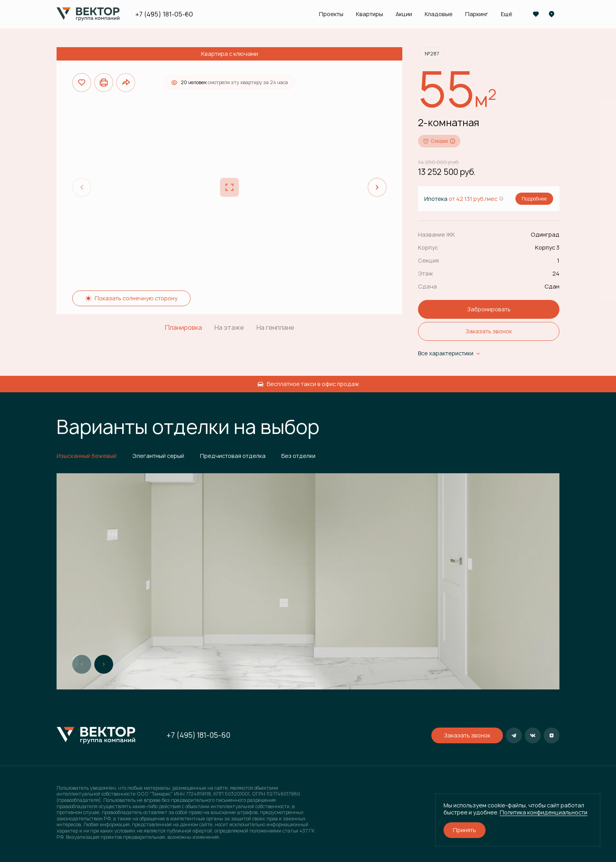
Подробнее (534, 199)
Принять (465, 830)
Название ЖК (436, 234)
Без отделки (298, 456)
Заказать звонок (489, 331)
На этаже (229, 328)
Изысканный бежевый (87, 456)
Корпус (428, 247)
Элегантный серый (158, 456)
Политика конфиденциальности (544, 812)
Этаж (425, 273)
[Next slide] (377, 187)
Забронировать (489, 309)
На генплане (275, 328)
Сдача (427, 286)
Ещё (507, 14)
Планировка (183, 328)
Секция (428, 260)
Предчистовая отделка (233, 456)
